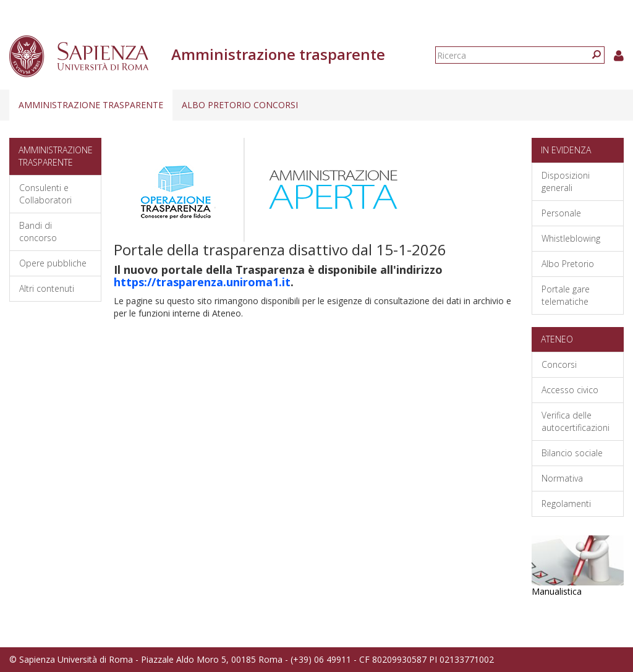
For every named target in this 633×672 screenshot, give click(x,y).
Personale (561, 213)
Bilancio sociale (572, 453)
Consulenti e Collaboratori (45, 194)
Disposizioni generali (566, 181)
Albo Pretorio (568, 264)
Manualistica (557, 591)
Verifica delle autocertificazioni (576, 421)
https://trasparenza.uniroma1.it (202, 282)
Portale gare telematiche (566, 295)
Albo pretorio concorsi (240, 105)
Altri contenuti (47, 288)
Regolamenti (566, 504)
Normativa (562, 478)
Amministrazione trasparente (91, 105)
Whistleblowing (571, 238)
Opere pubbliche (53, 263)
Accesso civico (570, 390)
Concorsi (559, 364)
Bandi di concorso (38, 232)
